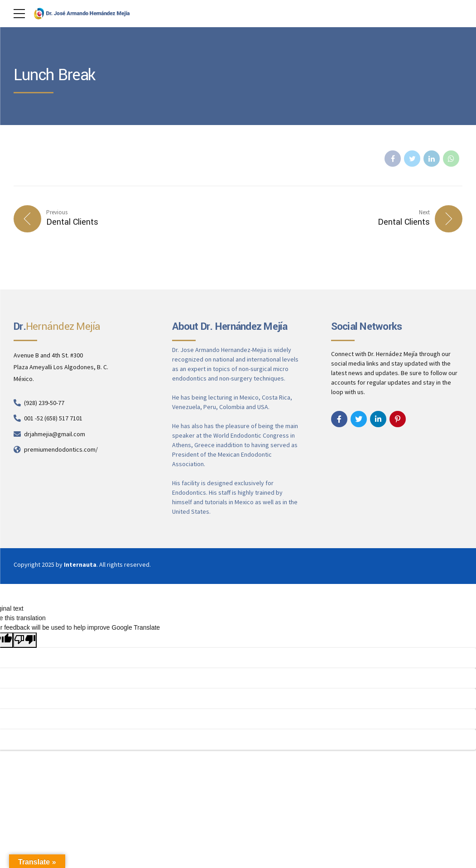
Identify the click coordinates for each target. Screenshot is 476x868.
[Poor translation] (25, 640)
